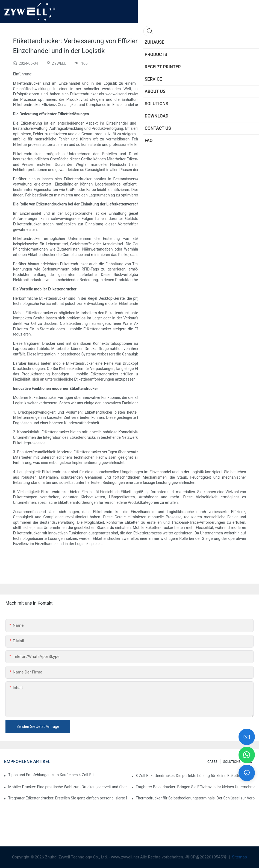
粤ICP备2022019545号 (207, 857)
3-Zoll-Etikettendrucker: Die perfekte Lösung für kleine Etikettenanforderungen (195, 776)
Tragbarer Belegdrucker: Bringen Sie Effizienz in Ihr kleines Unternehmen (195, 787)
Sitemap (239, 857)
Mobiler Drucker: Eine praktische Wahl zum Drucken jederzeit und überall (68, 787)
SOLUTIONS (232, 762)
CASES (212, 762)
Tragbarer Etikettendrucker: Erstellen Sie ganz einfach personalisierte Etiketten (68, 798)
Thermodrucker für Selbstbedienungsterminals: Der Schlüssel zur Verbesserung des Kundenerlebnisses (195, 798)
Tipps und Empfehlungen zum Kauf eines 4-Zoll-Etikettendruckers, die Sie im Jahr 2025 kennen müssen (51, 775)
